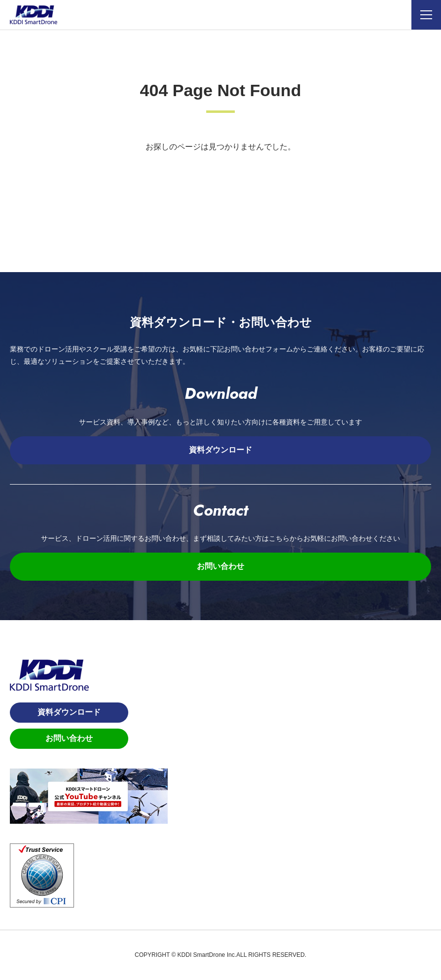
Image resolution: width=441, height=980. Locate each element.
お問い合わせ (220, 566)
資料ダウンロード (220, 450)
